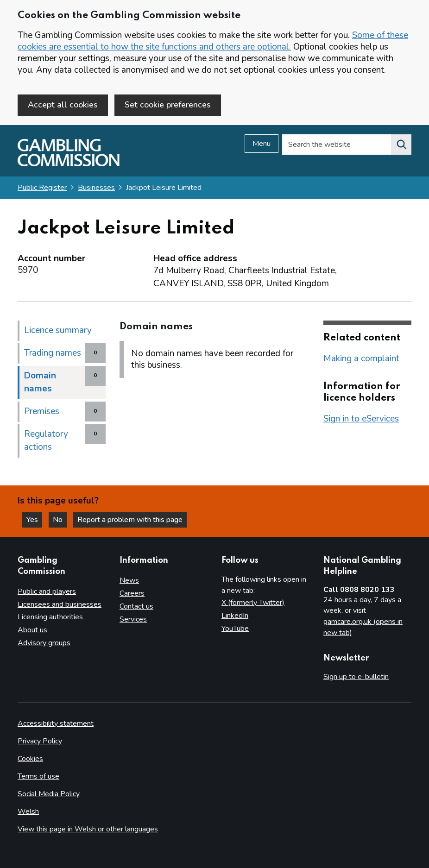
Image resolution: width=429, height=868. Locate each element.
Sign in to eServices (361, 419)
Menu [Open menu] (262, 144)
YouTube (235, 629)
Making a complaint (361, 359)
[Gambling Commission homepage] (69, 164)
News (129, 580)
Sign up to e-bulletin (356, 677)
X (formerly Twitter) (253, 603)
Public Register (42, 188)
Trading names (53, 353)
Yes (34, 520)
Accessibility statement (56, 723)
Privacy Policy (40, 741)
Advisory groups (44, 643)
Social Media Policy (49, 794)
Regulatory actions (46, 440)
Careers (132, 593)
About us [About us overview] (32, 630)
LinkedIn (235, 616)
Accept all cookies (63, 105)
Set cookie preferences (168, 105)
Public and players (47, 591)
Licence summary (58, 330)
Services (133, 619)
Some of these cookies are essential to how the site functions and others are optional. (213, 41)
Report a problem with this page (130, 520)
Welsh (28, 811)
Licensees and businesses (60, 604)
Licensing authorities (50, 617)
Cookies (30, 759)
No (60, 520)
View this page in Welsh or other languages (88, 829)
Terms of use (38, 776)
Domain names (40, 382)
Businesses (96, 188)
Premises (42, 411)
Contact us (136, 606)
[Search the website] (401, 145)
